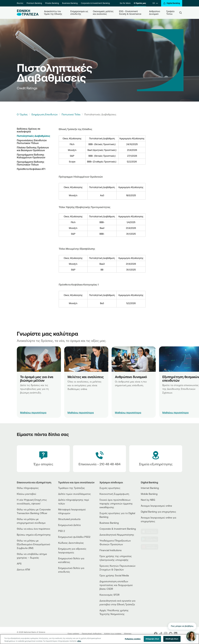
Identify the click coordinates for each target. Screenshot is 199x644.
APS (19, 564)
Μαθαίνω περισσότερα (33, 413)
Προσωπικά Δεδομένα (92, 634)
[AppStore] (151, 531)
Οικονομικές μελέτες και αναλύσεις (103, 13)
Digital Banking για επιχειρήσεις (158, 512)
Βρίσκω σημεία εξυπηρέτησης (34, 535)
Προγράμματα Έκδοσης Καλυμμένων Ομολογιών (31, 156)
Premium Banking (34, 3)
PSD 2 (62, 531)
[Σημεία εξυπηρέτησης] (156, 459)
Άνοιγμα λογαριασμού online (156, 506)
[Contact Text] (99, 459)
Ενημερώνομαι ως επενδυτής (79, 13)
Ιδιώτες (20, 3)
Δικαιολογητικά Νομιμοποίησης (117, 535)
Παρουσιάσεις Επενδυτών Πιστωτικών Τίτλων (32, 142)
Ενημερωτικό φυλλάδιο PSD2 (74, 537)
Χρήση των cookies (113, 634)
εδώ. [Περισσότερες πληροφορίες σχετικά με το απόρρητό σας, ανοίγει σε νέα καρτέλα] (79, 642)
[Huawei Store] (151, 547)
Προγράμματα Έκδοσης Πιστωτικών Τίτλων (31, 163)
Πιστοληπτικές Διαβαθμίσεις (33, 136)
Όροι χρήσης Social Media (114, 575)
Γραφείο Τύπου (171, 13)
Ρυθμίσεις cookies (133, 639)
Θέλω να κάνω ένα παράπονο (33, 529)
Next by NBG (148, 500)
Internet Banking (150, 488)
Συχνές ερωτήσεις (110, 488)
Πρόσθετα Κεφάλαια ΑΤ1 (31, 169)
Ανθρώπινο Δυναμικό (155, 13)
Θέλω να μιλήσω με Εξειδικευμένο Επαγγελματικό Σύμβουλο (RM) (33, 544)
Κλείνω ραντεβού (26, 494)
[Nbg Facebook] (156, 634)
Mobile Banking (149, 494)
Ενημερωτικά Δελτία (69, 525)
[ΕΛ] (155, 3)
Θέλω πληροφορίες (28, 488)
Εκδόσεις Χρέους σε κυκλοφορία (29, 130)
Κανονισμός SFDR (109, 595)
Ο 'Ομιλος (22, 114)
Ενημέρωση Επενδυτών (45, 114)
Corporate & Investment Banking (95, 3)
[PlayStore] (151, 539)
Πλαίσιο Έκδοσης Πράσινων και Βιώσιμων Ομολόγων (33, 149)
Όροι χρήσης (74, 634)
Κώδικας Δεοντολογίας (71, 543)
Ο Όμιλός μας (140, 3)
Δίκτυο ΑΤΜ (23, 569)
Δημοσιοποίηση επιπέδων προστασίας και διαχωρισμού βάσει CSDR (116, 585)
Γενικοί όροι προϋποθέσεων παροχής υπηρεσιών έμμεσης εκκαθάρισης (116, 503)
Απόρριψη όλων (152, 639)
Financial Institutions (111, 550)
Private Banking (52, 3)
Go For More (125, 3)
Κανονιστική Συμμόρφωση (114, 494)
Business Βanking (109, 523)
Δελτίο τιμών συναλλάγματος (74, 494)
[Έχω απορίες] (43, 459)
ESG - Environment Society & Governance (130, 13)
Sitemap (128, 634)
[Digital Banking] (172, 3)
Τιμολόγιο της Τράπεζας (72, 488)
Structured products (69, 519)
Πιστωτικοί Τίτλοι (71, 114)
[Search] (181, 13)
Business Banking (70, 3)
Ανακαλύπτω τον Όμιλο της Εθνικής (53, 13)
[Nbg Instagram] (166, 634)
